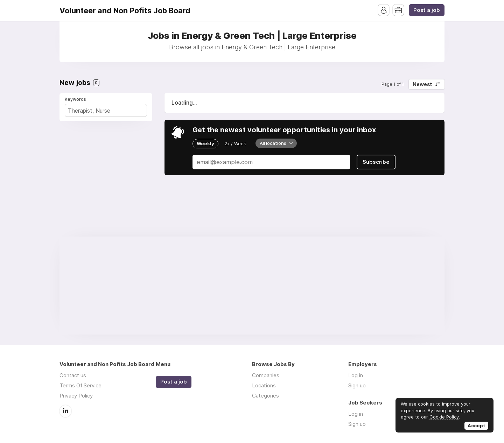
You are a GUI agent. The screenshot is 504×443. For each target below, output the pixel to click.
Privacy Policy (76, 396)
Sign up (357, 385)
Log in (356, 375)
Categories (265, 396)
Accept (476, 426)
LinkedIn (65, 411)
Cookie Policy (444, 417)
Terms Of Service (80, 385)
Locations (264, 385)
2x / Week (235, 143)
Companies (266, 375)
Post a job (427, 10)
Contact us (73, 375)
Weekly (205, 143)
